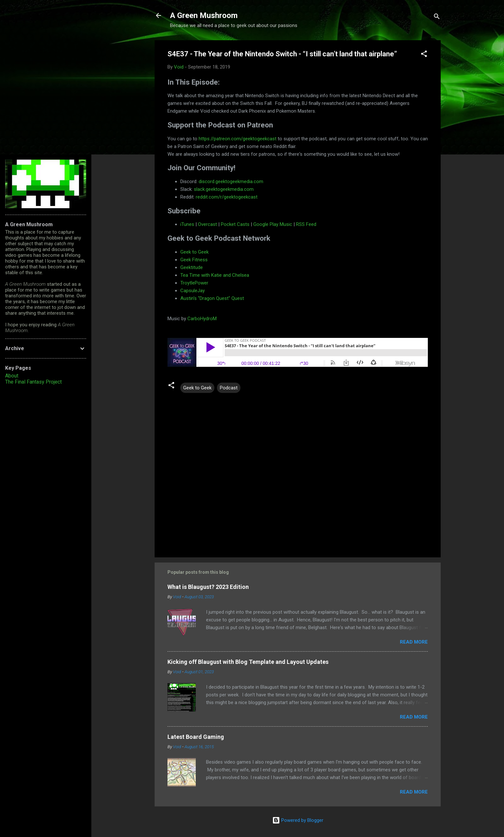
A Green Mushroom (204, 15)
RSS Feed (306, 224)
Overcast (207, 224)
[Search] (437, 18)
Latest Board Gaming (196, 737)
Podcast (229, 388)
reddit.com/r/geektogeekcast (227, 197)
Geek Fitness (194, 260)
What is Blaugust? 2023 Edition (208, 587)
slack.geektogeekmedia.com (224, 189)
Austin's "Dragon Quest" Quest (212, 298)
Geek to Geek (194, 252)
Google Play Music (272, 224)
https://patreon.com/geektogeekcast (237, 139)
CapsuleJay (193, 291)
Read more (414, 642)
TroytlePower (194, 283)
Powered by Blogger (298, 820)
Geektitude (192, 267)
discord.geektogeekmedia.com (231, 181)
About (12, 376)
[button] (424, 55)
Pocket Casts (235, 224)
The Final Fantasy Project (33, 382)
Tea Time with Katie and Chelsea (215, 275)
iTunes (187, 224)
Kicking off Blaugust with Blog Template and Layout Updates (248, 662)
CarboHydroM (201, 319)
